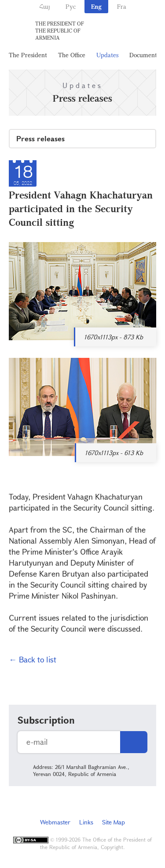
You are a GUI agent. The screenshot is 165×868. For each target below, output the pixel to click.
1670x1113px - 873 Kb (114, 337)
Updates (107, 55)
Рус (71, 6)
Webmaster (55, 822)
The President (28, 55)
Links (86, 822)
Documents (144, 55)
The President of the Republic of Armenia (60, 30)
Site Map (114, 822)
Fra (122, 6)
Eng (96, 6)
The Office (72, 55)
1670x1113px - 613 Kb (114, 453)
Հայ (45, 6)
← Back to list (33, 659)
